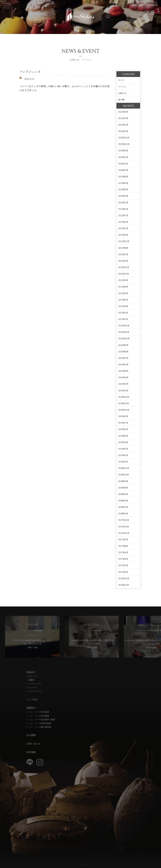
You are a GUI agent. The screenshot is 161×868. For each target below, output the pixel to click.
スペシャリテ (35, 684)
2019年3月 (123, 449)
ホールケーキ (35, 691)
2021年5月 (123, 300)
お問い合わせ (33, 744)
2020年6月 (123, 364)
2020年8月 (123, 351)
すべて (121, 80)
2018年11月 (124, 475)
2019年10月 (124, 410)
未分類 (121, 99)
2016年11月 (124, 585)
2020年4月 (123, 377)
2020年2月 (123, 384)
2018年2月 (123, 507)
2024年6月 (123, 183)
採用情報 (31, 752)
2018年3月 (123, 501)
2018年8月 (123, 488)
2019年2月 (123, 455)
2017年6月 (123, 552)
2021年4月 (123, 306)
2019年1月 (123, 462)
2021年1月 (123, 319)
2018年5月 (123, 494)
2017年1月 (123, 572)
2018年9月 (123, 481)
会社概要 (31, 735)
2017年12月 (124, 520)
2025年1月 (123, 164)
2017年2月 (123, 565)
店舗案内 (31, 708)
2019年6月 (123, 429)
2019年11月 (124, 403)
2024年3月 (123, 202)
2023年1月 (123, 235)
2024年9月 (123, 170)
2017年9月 (123, 539)
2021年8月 (123, 287)
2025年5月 (123, 150)
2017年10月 (124, 533)
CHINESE (152, 5)
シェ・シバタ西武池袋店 (40, 723)
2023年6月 (123, 222)
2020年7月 (123, 358)
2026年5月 (123, 112)
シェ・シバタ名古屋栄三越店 (42, 719)
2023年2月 (123, 228)
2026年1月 (123, 131)
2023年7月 (123, 215)
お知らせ (122, 93)
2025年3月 (123, 157)
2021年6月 (123, 293)
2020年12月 (124, 325)
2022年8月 (123, 248)
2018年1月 (123, 513)
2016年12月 (124, 578)
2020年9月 (123, 345)
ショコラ (33, 687)
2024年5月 (123, 189)
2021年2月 (123, 313)
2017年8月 (123, 546)
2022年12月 (124, 241)
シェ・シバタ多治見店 (39, 712)
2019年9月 (123, 416)
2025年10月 (124, 144)
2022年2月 (123, 254)
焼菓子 (32, 680)
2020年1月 (123, 390)
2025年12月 (124, 138)
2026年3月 (123, 118)
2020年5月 (123, 371)
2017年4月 (123, 559)
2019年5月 (123, 436)
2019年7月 (123, 423)
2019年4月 (123, 442)
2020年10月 (124, 338)
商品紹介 (31, 672)
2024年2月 (123, 209)
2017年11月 (124, 527)
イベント (122, 87)
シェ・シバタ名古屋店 (39, 716)
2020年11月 (124, 332)
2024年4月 (123, 196)
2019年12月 (124, 397)
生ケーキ (33, 676)
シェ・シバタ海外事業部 (40, 727)
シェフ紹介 (32, 699)
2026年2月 (123, 125)
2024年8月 (123, 176)
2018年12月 (124, 468)
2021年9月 (123, 280)
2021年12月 (124, 267)
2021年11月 (124, 274)
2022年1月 (123, 261)
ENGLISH (138, 5)
